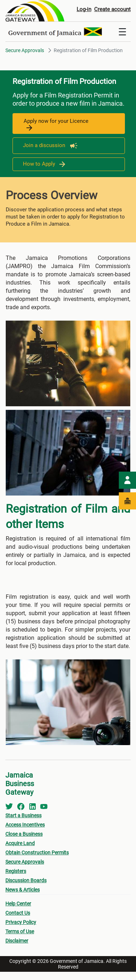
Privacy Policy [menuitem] (21, 922)
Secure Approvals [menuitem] (25, 862)
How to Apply (44, 164)
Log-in (84, 9)
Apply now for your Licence (56, 124)
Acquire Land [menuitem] (20, 843)
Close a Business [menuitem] (24, 834)
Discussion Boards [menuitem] (26, 880)
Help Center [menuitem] (18, 904)
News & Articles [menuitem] (23, 890)
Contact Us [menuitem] (18, 913)
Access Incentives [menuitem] (25, 825)
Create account (112, 9)
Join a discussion (50, 145)
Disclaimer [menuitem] (17, 941)
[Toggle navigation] (122, 32)
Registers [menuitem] (16, 871)
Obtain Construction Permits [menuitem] (37, 853)
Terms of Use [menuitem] (20, 931)
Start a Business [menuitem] (23, 815)
